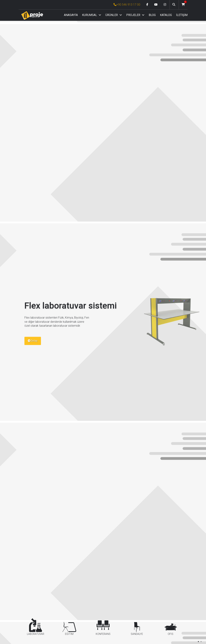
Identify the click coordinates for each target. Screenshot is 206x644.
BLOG (152, 15)
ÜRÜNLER (114, 15)
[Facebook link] (147, 5)
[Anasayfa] (32, 15)
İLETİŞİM (182, 15)
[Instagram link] (165, 5)
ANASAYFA (71, 15)
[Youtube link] (156, 5)
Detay (33, 346)
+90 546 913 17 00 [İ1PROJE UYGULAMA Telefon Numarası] (127, 5)
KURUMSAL (92, 15)
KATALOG (166, 15)
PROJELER (135, 15)
